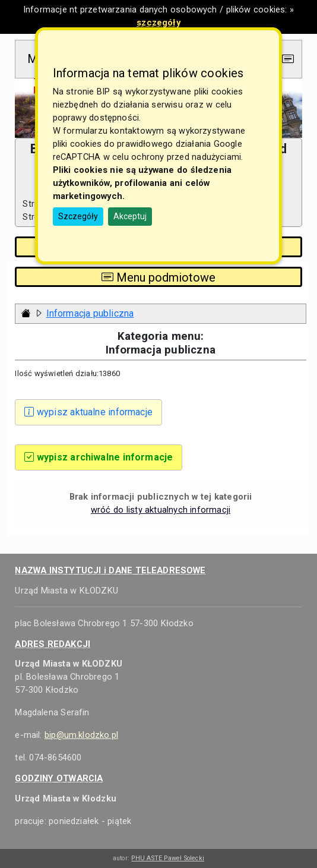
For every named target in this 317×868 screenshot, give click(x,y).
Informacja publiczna (90, 313)
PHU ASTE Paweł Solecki (168, 858)
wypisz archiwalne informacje (99, 457)
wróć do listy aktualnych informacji (161, 510)
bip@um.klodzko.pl (81, 735)
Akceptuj (130, 216)
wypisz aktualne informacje (88, 412)
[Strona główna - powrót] (26, 313)
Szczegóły (78, 216)
